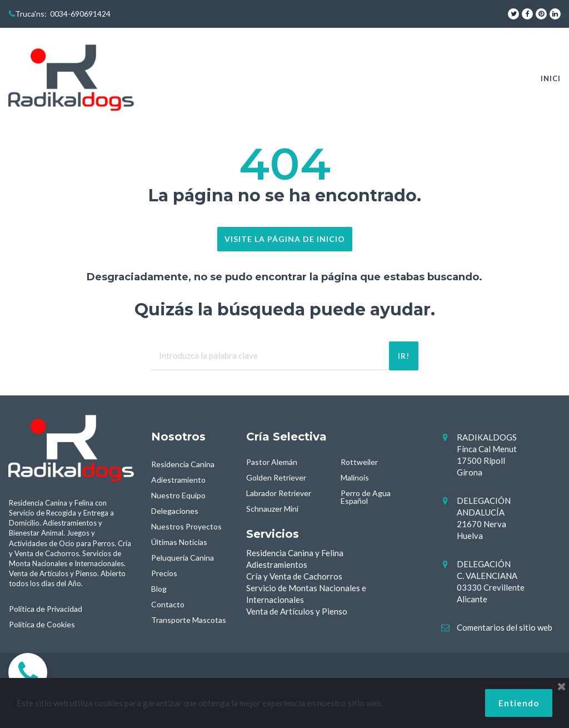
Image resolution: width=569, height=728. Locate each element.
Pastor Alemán (272, 462)
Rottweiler (359, 462)
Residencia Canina (183, 464)
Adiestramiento (178, 480)
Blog (159, 589)
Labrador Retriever (279, 493)
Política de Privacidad (46, 609)
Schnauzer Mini (272, 509)
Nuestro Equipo (178, 495)
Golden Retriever (276, 477)
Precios (164, 573)
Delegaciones (175, 511)
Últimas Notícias (179, 542)
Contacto (168, 604)
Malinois (355, 477)
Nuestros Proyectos (186, 526)
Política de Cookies (42, 624)
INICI (551, 78)
